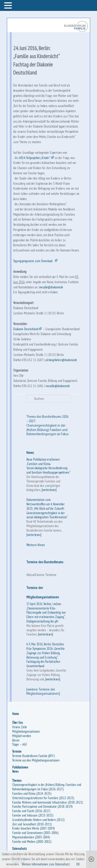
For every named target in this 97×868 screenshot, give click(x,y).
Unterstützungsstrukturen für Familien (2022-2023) (43, 798)
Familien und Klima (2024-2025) (32, 794)
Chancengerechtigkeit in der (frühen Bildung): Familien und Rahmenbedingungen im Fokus (47, 430)
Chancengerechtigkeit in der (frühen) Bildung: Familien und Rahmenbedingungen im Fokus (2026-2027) (47, 787)
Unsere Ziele (20, 727)
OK (78, 864)
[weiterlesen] (49, 490)
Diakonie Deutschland (26, 329)
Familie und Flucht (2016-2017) (31, 811)
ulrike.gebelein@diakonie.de (61, 360)
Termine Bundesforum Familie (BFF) (33, 756)
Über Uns (17, 723)
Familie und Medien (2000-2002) (32, 842)
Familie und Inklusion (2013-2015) (33, 815)
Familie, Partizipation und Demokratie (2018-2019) (42, 807)
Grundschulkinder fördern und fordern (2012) (38, 820)
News (30, 453)
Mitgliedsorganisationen (26, 731)
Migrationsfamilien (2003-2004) (31, 837)
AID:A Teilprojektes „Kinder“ (35, 158)
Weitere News (36, 545)
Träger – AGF (20, 744)
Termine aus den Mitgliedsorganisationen (36, 760)
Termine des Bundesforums (45, 562)
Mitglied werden (22, 736)
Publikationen (20, 767)
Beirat (16, 740)
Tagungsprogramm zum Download (33, 261)
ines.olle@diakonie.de (51, 287)
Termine (17, 751)
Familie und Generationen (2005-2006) (35, 833)
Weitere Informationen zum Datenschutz (46, 864)
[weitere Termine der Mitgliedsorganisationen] (43, 691)
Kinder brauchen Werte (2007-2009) (33, 828)
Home (16, 714)
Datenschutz (20, 849)
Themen (17, 781)
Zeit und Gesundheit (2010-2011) (32, 824)
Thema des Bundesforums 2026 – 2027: (47, 419)
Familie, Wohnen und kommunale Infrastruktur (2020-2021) (47, 802)
